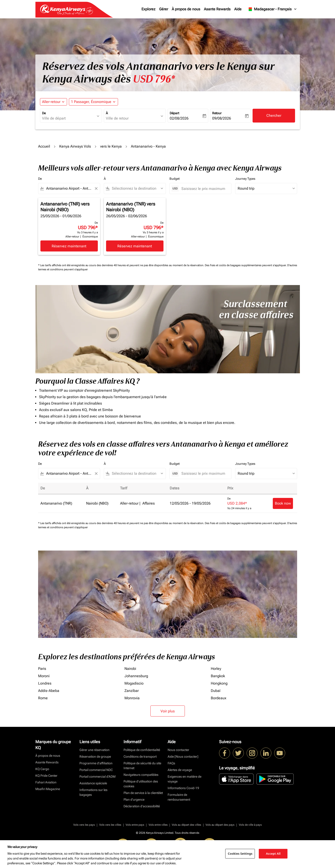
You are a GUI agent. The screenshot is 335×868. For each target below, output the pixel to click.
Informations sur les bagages (93, 792)
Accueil (44, 146)
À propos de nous (186, 9)
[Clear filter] (96, 188)
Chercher (274, 116)
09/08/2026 (222, 118)
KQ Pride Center (46, 776)
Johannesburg (136, 676)
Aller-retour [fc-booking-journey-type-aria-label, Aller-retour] (51, 102)
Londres (45, 683)
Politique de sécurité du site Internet (142, 766)
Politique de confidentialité (142, 750)
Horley (216, 669)
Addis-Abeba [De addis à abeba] (49, 691)
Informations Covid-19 (183, 788)
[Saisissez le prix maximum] (204, 189)
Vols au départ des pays (220, 825)
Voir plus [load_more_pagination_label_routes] (168, 711)
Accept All (273, 854)
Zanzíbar (132, 691)
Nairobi (130, 669)
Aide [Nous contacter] (183, 757)
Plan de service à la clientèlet (143, 793)
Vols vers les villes (110, 825)
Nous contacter (178, 750)
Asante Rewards (217, 9)
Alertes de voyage (180, 770)
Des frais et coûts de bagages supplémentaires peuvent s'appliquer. (246, 265)
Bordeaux (219, 698)
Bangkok (218, 676)
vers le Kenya (111, 146)
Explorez (148, 9)
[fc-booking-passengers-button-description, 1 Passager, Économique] (91, 102)
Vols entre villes (158, 825)
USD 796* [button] (154, 79)
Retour (217, 113)
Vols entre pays (135, 825)
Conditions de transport (140, 757)
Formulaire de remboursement (179, 797)
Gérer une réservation (94, 750)
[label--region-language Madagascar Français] (272, 9)
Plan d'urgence (134, 799)
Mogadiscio (134, 683)
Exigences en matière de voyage (184, 779)
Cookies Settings (240, 854)
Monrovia (132, 698)
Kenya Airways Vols (75, 146)
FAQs (171, 763)
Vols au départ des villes (186, 825)
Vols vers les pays (84, 825)
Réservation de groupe (95, 757)
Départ (174, 113)
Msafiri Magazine (48, 789)
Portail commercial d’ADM (97, 777)
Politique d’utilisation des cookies (141, 784)
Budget (175, 179)
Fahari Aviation (46, 782)
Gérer (164, 9)
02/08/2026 (179, 118)
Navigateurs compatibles (141, 775)
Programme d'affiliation (96, 763)
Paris (42, 669)
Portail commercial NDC (96, 770)
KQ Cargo (42, 769)
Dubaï (216, 691)
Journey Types (245, 179)
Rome (43, 698)
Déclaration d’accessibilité (142, 806)
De (44, 113)
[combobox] (69, 118)
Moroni (44, 676)
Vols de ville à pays (250, 825)
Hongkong (219, 683)
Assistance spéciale (93, 783)
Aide (238, 9)
